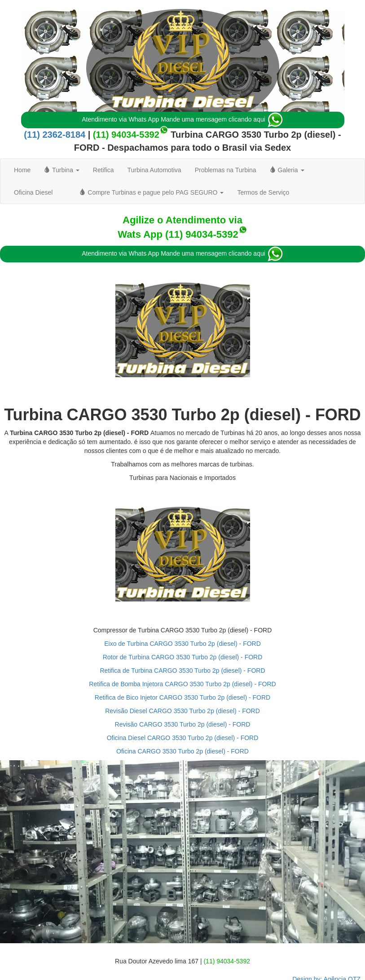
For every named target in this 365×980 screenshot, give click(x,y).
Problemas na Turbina (226, 170)
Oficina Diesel (33, 192)
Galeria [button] (287, 170)
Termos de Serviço (263, 192)
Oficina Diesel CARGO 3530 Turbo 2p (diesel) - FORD (183, 738)
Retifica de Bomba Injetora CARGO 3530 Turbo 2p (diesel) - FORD (182, 684)
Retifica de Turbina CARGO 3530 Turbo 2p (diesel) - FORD (182, 671)
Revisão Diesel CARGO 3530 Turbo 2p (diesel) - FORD (182, 711)
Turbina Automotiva (154, 170)
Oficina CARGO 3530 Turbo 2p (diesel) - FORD (182, 751)
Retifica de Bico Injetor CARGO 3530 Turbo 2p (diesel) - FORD (182, 697)
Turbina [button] (62, 170)
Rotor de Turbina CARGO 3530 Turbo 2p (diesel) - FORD (183, 657)
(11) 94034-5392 (126, 135)
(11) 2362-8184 (55, 135)
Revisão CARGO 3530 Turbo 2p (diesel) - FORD (183, 724)
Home (22, 170)
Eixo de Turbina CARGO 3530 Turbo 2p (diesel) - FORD (182, 644)
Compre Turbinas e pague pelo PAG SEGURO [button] (152, 192)
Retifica (103, 170)
